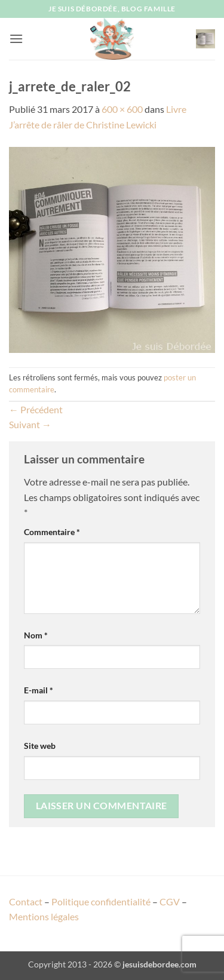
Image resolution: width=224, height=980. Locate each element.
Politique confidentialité (101, 901)
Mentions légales (44, 916)
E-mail (39, 690)
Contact (26, 901)
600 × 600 (122, 109)
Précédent (36, 409)
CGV (170, 901)
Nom (36, 635)
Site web (40, 746)
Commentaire (52, 532)
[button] (16, 39)
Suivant (30, 424)
